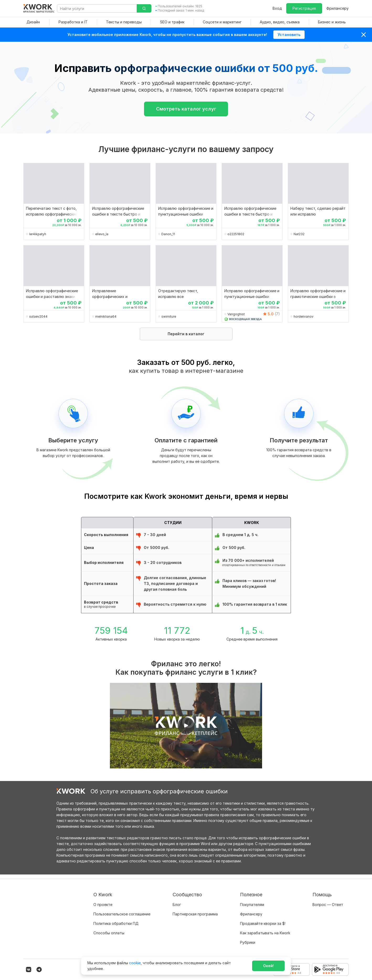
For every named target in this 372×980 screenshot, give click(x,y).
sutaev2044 (38, 316)
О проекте (103, 900)
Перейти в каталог (186, 334)
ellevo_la (102, 234)
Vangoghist (236, 314)
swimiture (169, 316)
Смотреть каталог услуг (186, 109)
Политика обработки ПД (116, 919)
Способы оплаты (109, 929)
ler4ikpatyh (38, 234)
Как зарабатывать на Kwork (265, 929)
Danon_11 (168, 234)
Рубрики (248, 938)
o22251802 (236, 234)
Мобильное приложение (262, 948)
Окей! (269, 966)
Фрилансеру (338, 8)
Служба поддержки (331, 910)
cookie (135, 963)
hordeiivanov (304, 316)
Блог (177, 900)
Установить (289, 35)
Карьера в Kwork (108, 938)
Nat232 (299, 234)
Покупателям (252, 900)
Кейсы (178, 919)
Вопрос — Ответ (328, 900)
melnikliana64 (106, 316)
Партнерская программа (195, 910)
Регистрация (304, 8)
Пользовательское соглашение (122, 910)
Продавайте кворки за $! (263, 919)
